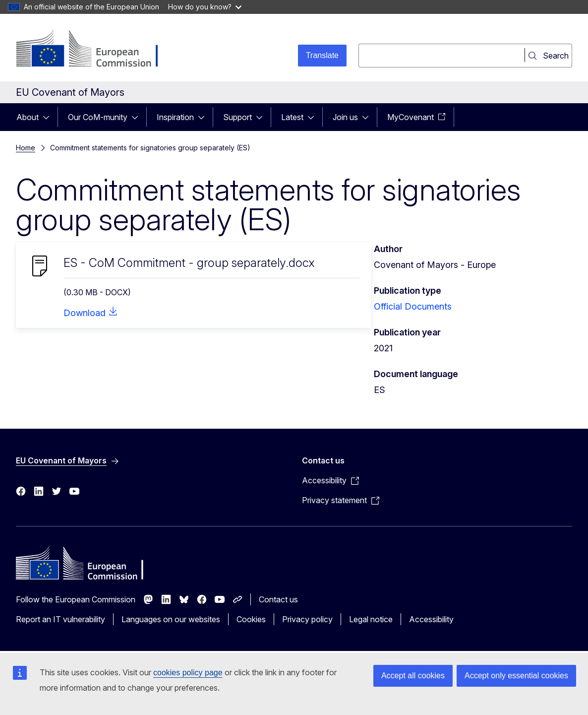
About (28, 117)
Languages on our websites (171, 619)
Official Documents (413, 306)
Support (237, 117)
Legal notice (371, 619)
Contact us (278, 599)
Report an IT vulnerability (60, 619)
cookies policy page (188, 673)
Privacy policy (307, 619)
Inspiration (175, 117)
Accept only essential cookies (516, 676)
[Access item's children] (49, 117)
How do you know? (205, 7)
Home (26, 148)
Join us (345, 117)
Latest (292, 117)
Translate (322, 55)
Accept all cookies (413, 676)
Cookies (251, 619)
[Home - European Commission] (96, 50)
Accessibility (431, 619)
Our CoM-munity (98, 117)
